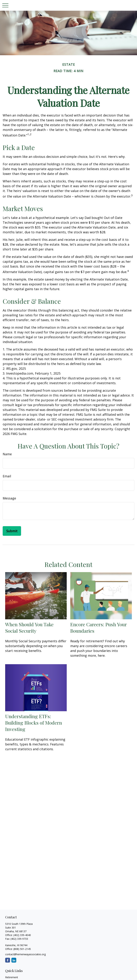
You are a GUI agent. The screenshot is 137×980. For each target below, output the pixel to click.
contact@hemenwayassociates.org (25, 954)
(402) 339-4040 (22, 935)
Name (7, 454)
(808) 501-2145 (22, 949)
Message (9, 498)
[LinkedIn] (14, 960)
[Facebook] (8, 960)
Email (7, 476)
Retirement (12, 977)
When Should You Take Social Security (29, 628)
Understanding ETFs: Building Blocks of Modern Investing (34, 723)
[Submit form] (12, 531)
